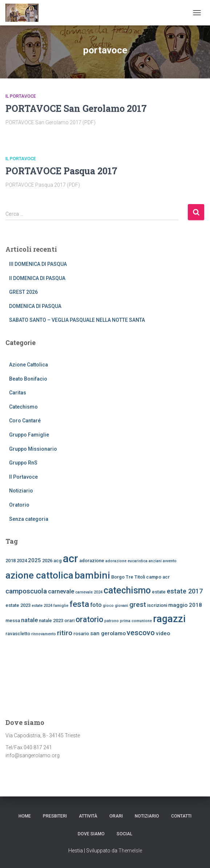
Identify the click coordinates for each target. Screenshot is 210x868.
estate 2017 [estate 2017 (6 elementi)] (185, 591)
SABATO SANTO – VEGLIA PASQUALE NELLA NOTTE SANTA (77, 320)
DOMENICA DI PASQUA (35, 306)
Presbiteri (55, 816)
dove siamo (91, 834)
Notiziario (21, 491)
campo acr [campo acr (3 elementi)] (158, 577)
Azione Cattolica (29, 365)
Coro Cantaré (25, 421)
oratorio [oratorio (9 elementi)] (89, 619)
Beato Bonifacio (28, 379)
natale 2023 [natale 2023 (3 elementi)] (51, 620)
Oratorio (19, 505)
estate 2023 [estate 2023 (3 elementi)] (18, 605)
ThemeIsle (130, 851)
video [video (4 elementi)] (163, 633)
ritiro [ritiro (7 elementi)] (65, 633)
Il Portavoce (21, 96)
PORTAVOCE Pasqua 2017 (61, 171)
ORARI (116, 816)
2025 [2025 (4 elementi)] (35, 560)
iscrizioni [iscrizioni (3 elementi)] (157, 605)
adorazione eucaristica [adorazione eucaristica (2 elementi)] (126, 561)
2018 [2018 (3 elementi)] (11, 561)
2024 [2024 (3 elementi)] (22, 561)
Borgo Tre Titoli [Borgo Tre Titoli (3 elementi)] (128, 577)
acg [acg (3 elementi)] (58, 561)
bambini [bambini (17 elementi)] (92, 575)
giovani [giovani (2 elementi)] (122, 606)
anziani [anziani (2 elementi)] (155, 561)
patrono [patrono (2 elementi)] (112, 621)
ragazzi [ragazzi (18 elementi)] (169, 619)
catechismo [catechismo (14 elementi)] (127, 590)
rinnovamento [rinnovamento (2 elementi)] (44, 634)
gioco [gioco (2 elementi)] (108, 606)
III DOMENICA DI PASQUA (38, 264)
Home (25, 816)
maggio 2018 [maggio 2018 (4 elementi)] (185, 605)
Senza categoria (29, 519)
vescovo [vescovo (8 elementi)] (141, 633)
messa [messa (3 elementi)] (13, 620)
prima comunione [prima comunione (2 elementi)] (136, 621)
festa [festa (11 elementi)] (79, 604)
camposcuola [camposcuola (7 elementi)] (26, 591)
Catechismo (23, 407)
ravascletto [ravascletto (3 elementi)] (18, 634)
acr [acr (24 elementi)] (70, 559)
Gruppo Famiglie (29, 435)
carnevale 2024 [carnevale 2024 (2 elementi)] (89, 592)
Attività (88, 816)
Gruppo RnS (23, 463)
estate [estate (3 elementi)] (159, 592)
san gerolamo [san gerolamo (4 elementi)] (108, 633)
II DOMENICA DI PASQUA (37, 278)
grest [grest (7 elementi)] (138, 605)
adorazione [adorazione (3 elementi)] (92, 561)
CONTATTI (181, 816)
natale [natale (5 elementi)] (29, 620)
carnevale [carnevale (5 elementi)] (61, 591)
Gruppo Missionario (33, 449)
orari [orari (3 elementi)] (69, 620)
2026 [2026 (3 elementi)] (47, 561)
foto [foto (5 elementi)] (96, 605)
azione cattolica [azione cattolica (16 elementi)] (39, 575)
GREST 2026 (23, 292)
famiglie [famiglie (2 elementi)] (61, 606)
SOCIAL (124, 834)
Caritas (18, 393)
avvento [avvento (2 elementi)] (170, 561)
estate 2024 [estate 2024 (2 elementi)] (42, 606)
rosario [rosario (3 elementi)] (81, 634)
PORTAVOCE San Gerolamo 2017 (76, 108)
